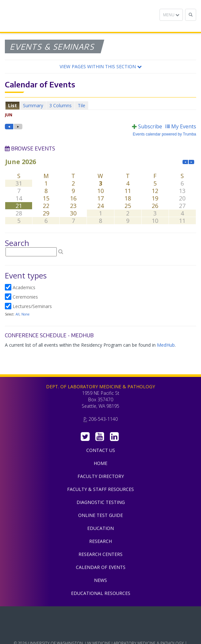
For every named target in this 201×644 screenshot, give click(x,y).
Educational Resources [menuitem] (101, 593)
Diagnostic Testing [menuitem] (101, 502)
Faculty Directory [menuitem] (101, 476)
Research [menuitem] (100, 541)
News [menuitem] (100, 580)
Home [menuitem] (100, 463)
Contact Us (101, 450)
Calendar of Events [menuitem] (101, 567)
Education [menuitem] (100, 528)
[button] (100, 67)
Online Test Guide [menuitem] (100, 515)
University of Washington (100, 631)
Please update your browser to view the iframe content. (100, 105)
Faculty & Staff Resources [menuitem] (100, 489)
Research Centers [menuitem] (100, 554)
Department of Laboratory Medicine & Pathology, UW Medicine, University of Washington (38, 16)
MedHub (166, 345)
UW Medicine (100, 616)
